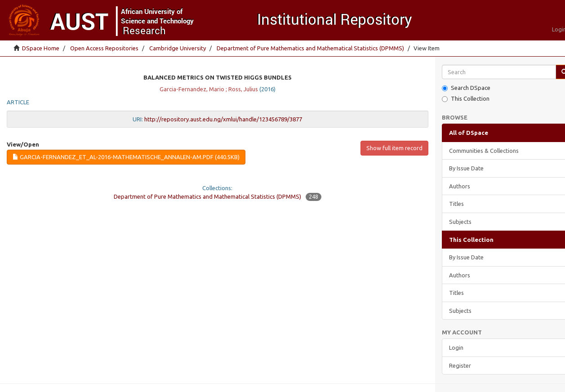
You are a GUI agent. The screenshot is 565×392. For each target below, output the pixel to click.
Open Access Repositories (104, 48)
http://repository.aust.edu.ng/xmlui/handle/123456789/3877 (223, 119)
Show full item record (394, 148)
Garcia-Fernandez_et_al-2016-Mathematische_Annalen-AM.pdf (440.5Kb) (126, 157)
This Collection (466, 99)
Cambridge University (178, 48)
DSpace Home (41, 48)
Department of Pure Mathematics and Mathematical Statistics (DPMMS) (310, 48)
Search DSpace (466, 88)
